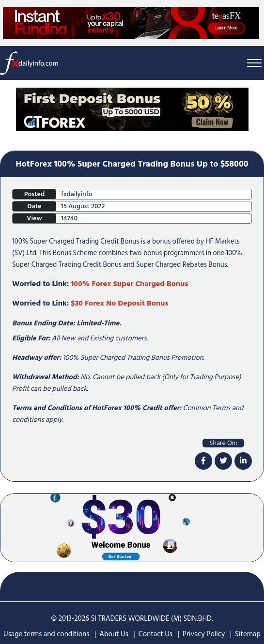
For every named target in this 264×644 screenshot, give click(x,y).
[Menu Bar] (254, 63)
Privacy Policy (204, 634)
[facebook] (203, 461)
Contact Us (155, 634)
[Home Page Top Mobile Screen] (132, 109)
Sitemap (248, 634)
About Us (114, 634)
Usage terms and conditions (47, 634)
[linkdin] (243, 461)
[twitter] (223, 461)
